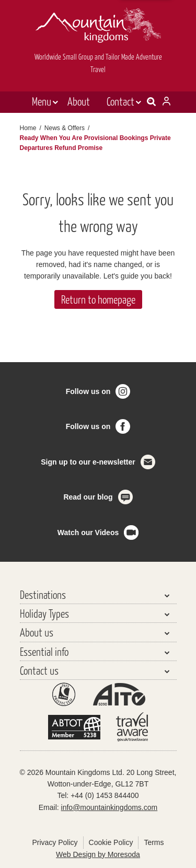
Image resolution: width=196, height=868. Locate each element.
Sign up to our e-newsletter (88, 462)
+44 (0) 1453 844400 (105, 795)
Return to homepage (98, 299)
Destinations (43, 594)
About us (37, 632)
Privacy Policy (55, 842)
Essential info (44, 651)
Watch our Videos (88, 533)
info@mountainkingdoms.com (109, 807)
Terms (154, 842)
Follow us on (88, 391)
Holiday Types (44, 613)
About (79, 101)
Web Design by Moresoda (98, 854)
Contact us (39, 670)
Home (28, 128)
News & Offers (65, 128)
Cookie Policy (111, 842)
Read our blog (88, 497)
